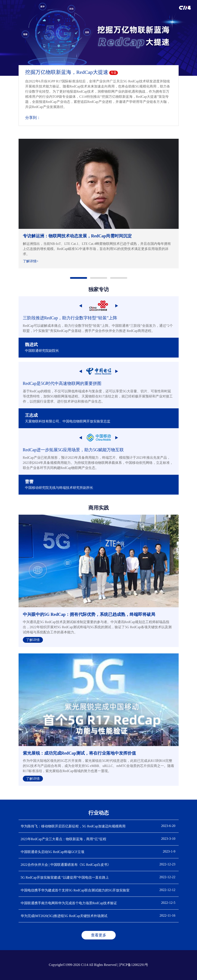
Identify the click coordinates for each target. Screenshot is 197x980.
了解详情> (31, 261)
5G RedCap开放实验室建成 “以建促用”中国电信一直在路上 (65, 877)
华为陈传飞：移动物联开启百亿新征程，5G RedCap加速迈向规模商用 (73, 826)
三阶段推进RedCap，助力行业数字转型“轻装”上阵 (70, 318)
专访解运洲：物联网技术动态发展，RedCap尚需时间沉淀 (77, 236)
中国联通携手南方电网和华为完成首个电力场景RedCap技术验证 (69, 903)
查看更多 (99, 935)
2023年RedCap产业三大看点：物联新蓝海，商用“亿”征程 (64, 839)
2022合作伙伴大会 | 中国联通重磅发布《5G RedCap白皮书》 (66, 865)
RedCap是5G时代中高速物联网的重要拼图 (62, 383)
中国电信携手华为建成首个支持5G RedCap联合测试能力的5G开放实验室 (75, 890)
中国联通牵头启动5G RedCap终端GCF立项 (53, 852)
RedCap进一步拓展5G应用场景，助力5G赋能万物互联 (73, 450)
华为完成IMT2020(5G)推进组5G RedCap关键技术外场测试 (64, 916)
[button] (79, 278)
